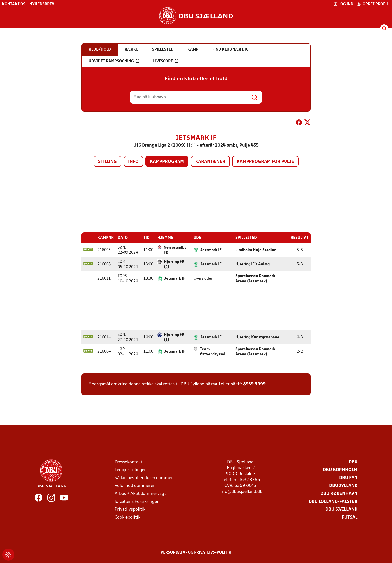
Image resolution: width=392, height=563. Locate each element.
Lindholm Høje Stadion (256, 250)
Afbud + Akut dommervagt (140, 494)
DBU (353, 462)
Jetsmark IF (211, 250)
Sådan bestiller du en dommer (144, 478)
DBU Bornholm (340, 470)
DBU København (339, 494)
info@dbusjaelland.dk (241, 492)
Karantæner (210, 162)
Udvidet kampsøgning (114, 61)
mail (215, 384)
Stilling (107, 162)
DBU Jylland (343, 486)
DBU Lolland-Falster (333, 501)
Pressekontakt (128, 462)
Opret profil (373, 4)
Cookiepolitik (127, 517)
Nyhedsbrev (42, 4)
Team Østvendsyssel (213, 352)
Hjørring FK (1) (174, 337)
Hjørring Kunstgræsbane (257, 337)
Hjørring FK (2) (174, 264)
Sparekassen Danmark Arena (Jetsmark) (255, 279)
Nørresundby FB (175, 250)
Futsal (350, 517)
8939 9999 (254, 384)
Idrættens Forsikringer (137, 501)
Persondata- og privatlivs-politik (196, 552)
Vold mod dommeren (135, 486)
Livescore (166, 61)
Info (133, 162)
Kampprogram (167, 162)
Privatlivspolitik (130, 509)
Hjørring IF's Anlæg (253, 264)
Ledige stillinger (130, 470)
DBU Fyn (348, 478)
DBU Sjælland (341, 509)
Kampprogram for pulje (265, 162)
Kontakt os (14, 4)
